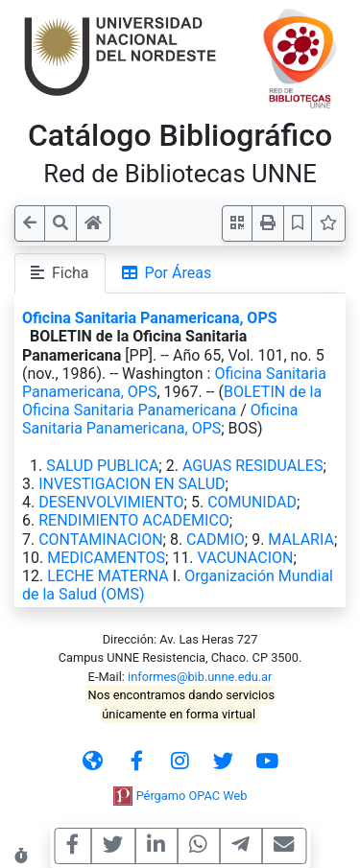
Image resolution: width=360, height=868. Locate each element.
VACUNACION (246, 558)
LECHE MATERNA (108, 576)
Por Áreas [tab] (167, 273)
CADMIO (216, 540)
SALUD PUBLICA (102, 466)
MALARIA (301, 540)
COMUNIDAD (252, 502)
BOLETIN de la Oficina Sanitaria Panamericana (172, 401)
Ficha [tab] (60, 273)
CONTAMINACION (100, 540)
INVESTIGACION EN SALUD (132, 484)
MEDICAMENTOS (106, 558)
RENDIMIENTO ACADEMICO (134, 520)
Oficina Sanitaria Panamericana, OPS (150, 318)
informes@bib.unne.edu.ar (200, 677)
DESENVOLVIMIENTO (111, 502)
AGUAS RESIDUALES (253, 466)
